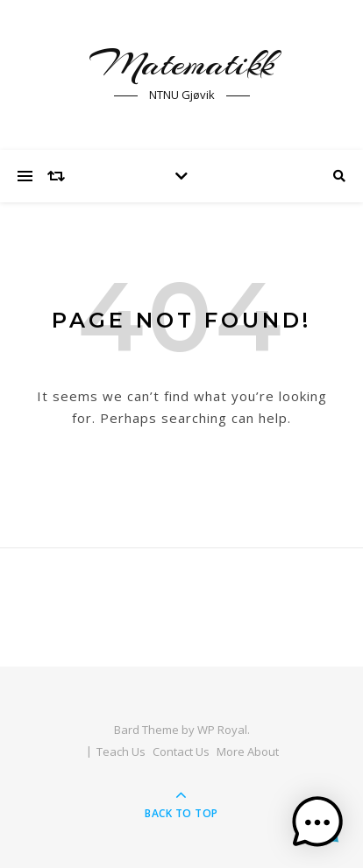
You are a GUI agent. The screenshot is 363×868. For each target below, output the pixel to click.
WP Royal (222, 730)
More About (248, 752)
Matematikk (181, 64)
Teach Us (121, 752)
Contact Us (181, 752)
